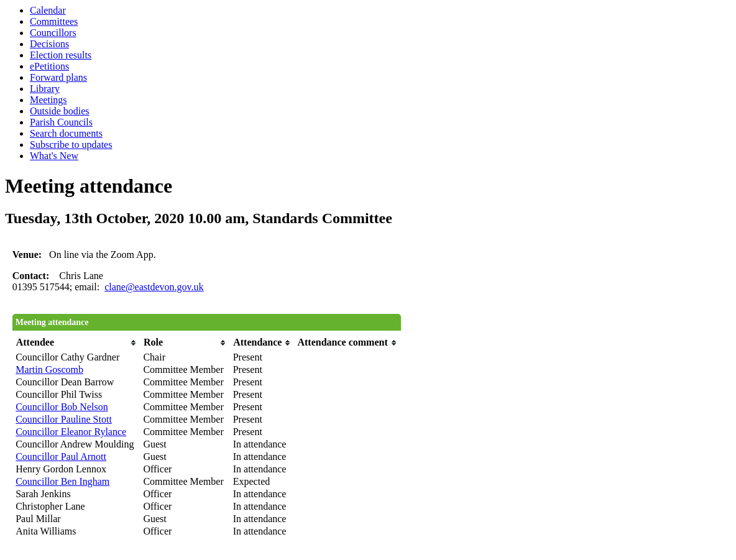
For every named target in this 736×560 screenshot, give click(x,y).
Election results (61, 55)
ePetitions (49, 66)
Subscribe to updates (71, 145)
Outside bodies (60, 111)
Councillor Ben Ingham (62, 481)
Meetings (48, 100)
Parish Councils (61, 122)
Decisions (49, 44)
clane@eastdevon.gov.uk (154, 287)
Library (45, 89)
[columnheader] (76, 343)
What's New (54, 156)
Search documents (66, 133)
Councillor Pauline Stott (64, 419)
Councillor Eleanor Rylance (71, 432)
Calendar (48, 10)
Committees (54, 21)
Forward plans (58, 77)
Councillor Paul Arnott (61, 457)
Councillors (53, 33)
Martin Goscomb (49, 370)
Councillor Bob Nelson (62, 407)
